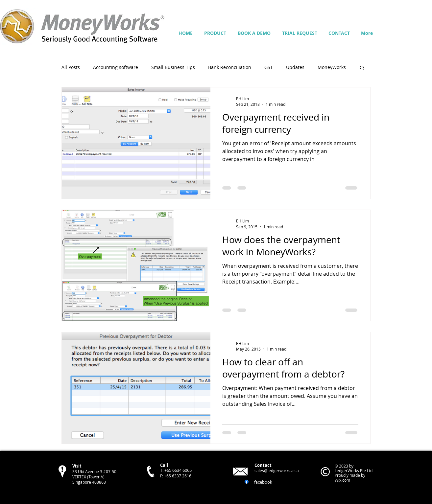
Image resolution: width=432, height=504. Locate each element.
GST (269, 67)
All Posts (71, 67)
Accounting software (116, 67)
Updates (295, 67)
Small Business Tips (173, 67)
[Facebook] (247, 482)
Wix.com (342, 480)
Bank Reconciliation (230, 67)
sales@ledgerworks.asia (277, 470)
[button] (362, 68)
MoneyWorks (332, 67)
